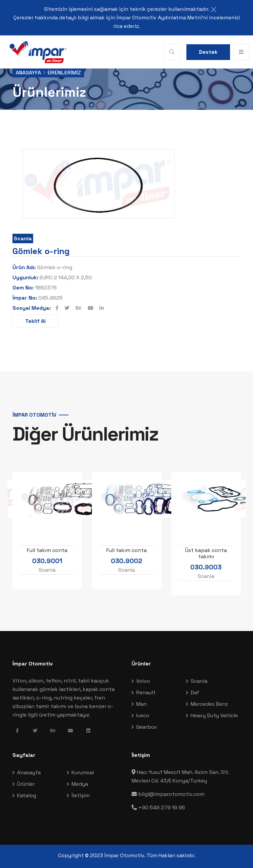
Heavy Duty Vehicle (214, 715)
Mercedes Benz (209, 704)
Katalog (27, 795)
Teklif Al (35, 321)
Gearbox (147, 727)
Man (141, 704)
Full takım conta (47, 550)
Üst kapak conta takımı (206, 553)
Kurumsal (83, 772)
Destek (208, 52)
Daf (195, 692)
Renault (146, 692)
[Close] (214, 10)
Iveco (143, 715)
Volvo (143, 681)
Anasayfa (28, 73)
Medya (80, 784)
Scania (23, 238)
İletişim (81, 795)
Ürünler (26, 784)
